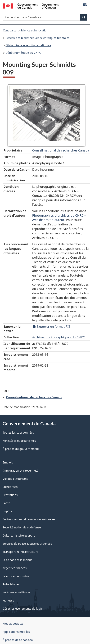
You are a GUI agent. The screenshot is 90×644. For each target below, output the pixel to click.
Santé (6, 503)
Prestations (10, 495)
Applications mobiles (16, 632)
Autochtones (11, 584)
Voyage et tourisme (15, 479)
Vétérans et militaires (17, 592)
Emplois (8, 462)
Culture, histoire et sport (19, 536)
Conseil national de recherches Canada (34, 397)
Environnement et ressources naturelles (29, 519)
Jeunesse (8, 600)
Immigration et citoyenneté (21, 471)
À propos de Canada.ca (18, 640)
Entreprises (10, 487)
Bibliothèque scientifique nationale (28, 45)
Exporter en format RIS (51, 326)
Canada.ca (10, 30)
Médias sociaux (13, 624)
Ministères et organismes (19, 441)
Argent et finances (15, 568)
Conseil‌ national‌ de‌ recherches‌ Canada (61, 150)
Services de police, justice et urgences (27, 544)
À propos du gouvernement (21, 449)
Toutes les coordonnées (18, 433)
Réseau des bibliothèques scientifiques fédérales (37, 38)
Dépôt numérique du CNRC (23, 53)
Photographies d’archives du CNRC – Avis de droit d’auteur (59, 218)
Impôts (7, 511)
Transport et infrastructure (20, 552)
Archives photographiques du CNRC (58, 337)
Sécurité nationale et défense (22, 527)
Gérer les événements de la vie (23, 609)
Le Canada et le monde (17, 560)
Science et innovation (34, 30)
